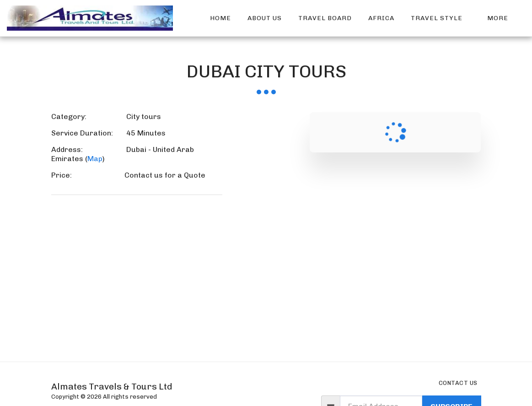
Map (95, 159)
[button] (441, 18)
